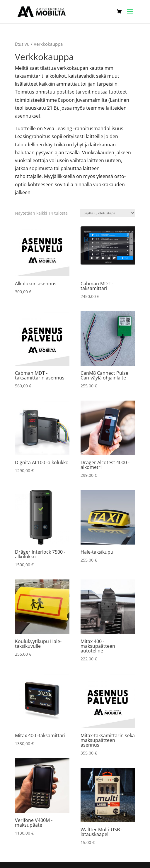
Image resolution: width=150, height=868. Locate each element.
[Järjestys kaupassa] (108, 213)
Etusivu (22, 44)
